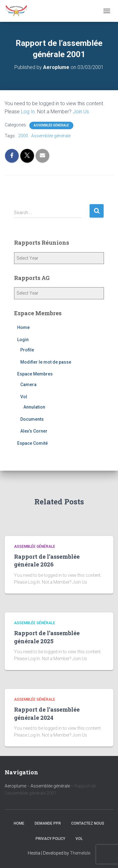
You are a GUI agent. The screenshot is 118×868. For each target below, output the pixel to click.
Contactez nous (88, 823)
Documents (32, 419)
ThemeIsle (80, 853)
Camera (28, 385)
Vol (24, 397)
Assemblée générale (51, 125)
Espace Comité (32, 443)
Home (23, 327)
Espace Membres (35, 374)
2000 (23, 136)
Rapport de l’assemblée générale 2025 (47, 637)
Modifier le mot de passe (46, 362)
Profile (27, 350)
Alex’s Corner (34, 431)
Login (23, 340)
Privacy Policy (50, 839)
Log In (28, 112)
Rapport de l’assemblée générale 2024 (47, 713)
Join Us (81, 112)
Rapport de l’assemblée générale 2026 (47, 560)
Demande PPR (48, 823)
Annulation (34, 407)
